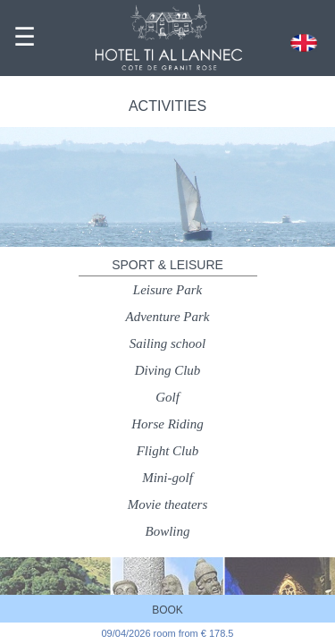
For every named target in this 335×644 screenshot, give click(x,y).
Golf (167, 397)
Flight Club (168, 451)
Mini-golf (167, 478)
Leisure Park (167, 290)
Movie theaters (168, 504)
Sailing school (167, 343)
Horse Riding (167, 424)
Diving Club (168, 370)
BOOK (167, 610)
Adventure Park (168, 317)
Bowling (167, 531)
